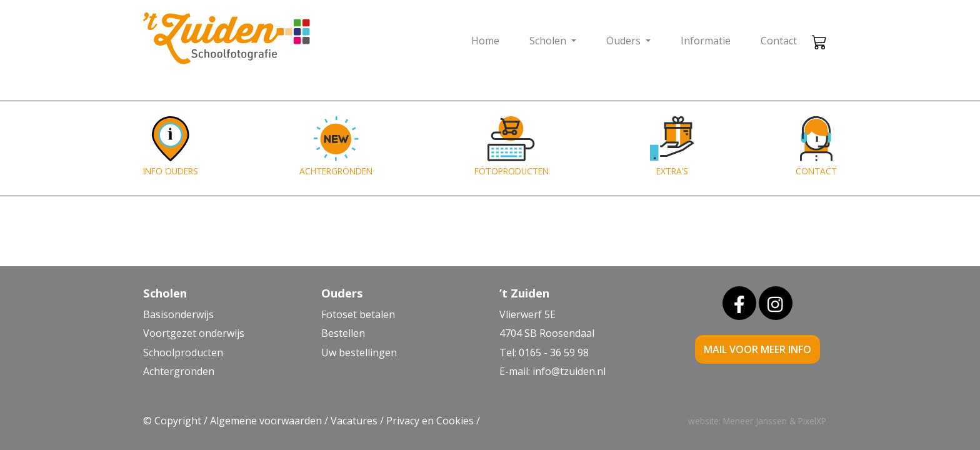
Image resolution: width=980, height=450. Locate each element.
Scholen (549, 41)
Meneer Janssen (755, 421)
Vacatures (354, 421)
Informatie (706, 41)
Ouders (625, 41)
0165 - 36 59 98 (554, 352)
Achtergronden (179, 371)
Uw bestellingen (359, 352)
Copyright (178, 421)
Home (485, 41)
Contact (779, 41)
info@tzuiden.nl (569, 371)
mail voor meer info (757, 349)
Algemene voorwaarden (266, 421)
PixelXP (812, 421)
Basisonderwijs (178, 314)
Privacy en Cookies (430, 421)
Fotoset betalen (358, 314)
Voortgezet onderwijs (194, 333)
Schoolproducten (183, 352)
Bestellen (343, 333)
